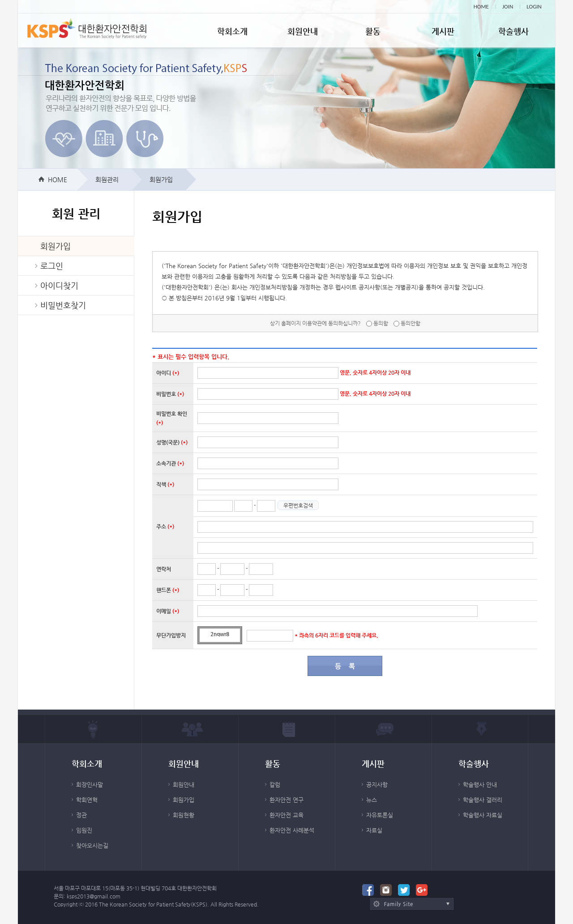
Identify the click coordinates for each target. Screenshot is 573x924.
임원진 (84, 830)
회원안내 (303, 31)
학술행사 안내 (480, 785)
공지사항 (377, 785)
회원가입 (56, 246)
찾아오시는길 (92, 845)
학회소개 (232, 31)
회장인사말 (90, 785)
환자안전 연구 (286, 800)
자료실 (374, 830)
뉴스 (372, 800)
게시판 (443, 31)
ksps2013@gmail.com (94, 896)
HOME (481, 6)
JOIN (508, 6)
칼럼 (275, 785)
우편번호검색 (298, 505)
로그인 (52, 266)
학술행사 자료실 (483, 815)
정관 (81, 815)
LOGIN (534, 6)
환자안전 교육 (286, 815)
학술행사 (513, 31)
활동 (373, 31)
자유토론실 (380, 815)
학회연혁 (87, 800)
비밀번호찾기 (63, 305)
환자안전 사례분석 (292, 830)
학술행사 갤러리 (483, 800)
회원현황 (184, 815)
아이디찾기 (59, 285)
